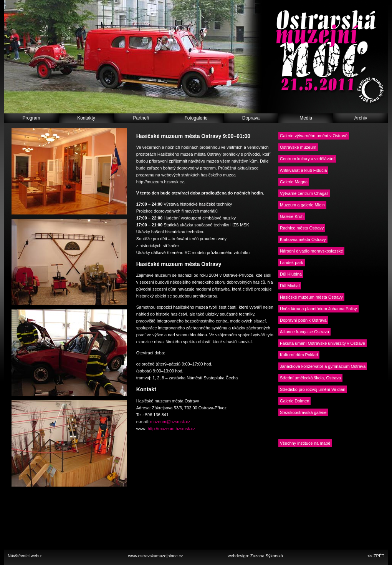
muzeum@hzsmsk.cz (170, 422)
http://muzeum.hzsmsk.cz (172, 429)
